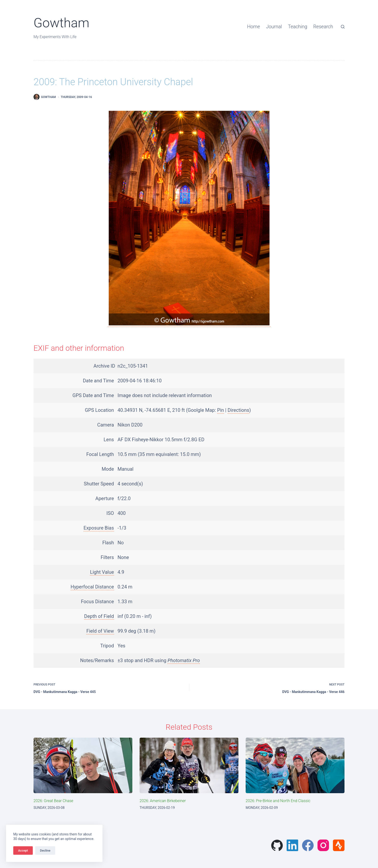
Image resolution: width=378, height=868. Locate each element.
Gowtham (61, 23)
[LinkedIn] (292, 845)
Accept (23, 850)
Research (323, 27)
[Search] (343, 27)
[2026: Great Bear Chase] (83, 766)
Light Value (102, 572)
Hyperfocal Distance (92, 587)
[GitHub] (277, 845)
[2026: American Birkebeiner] (189, 766)
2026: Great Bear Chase (53, 801)
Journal (274, 27)
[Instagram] (323, 845)
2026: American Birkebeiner (163, 801)
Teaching (298, 27)
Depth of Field (99, 616)
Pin (221, 410)
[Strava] (339, 845)
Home (253, 27)
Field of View (100, 631)
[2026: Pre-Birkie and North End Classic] (295, 766)
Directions (238, 410)
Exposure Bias (99, 528)
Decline (45, 850)
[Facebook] (308, 845)
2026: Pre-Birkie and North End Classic (278, 801)
